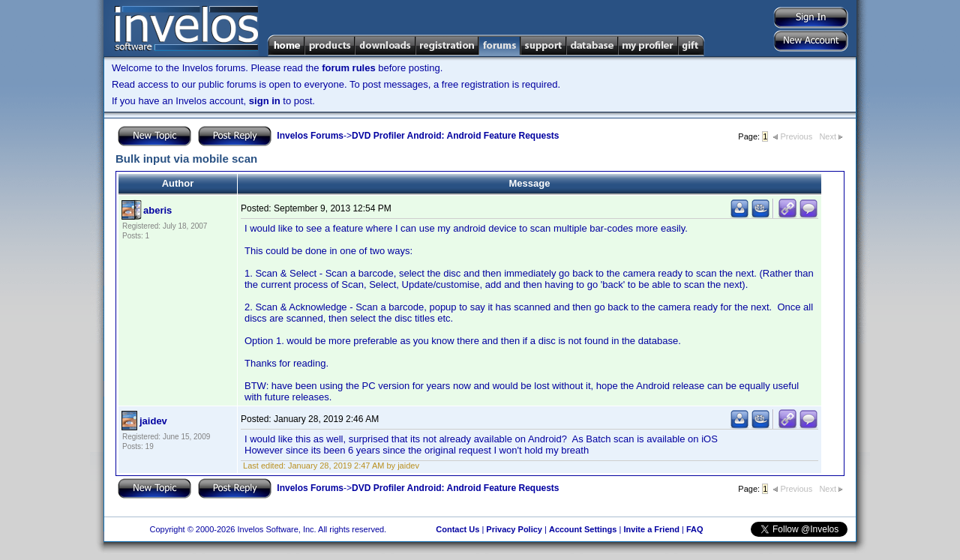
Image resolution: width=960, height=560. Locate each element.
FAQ (695, 529)
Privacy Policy (514, 529)
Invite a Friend (651, 529)
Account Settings (583, 529)
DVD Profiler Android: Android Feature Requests (455, 136)
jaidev (153, 421)
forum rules (349, 68)
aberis (157, 210)
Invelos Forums (310, 136)
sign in (265, 101)
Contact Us (457, 529)
